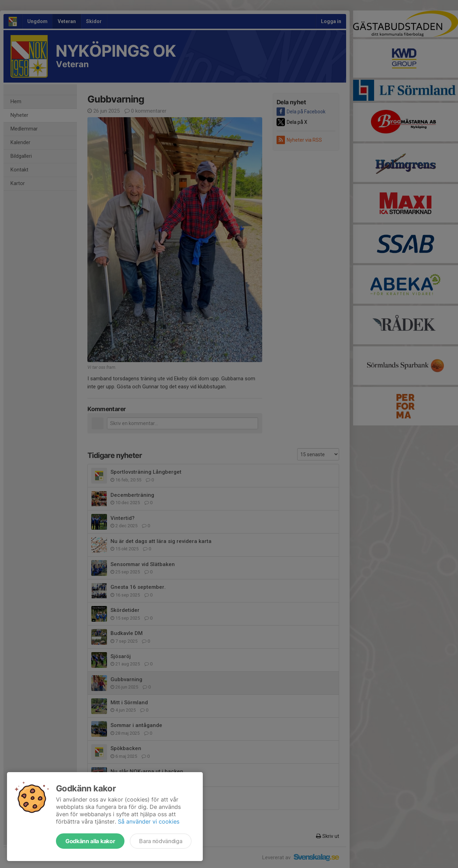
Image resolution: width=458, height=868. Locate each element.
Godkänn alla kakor (90, 841)
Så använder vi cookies (149, 821)
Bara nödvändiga (161, 841)
